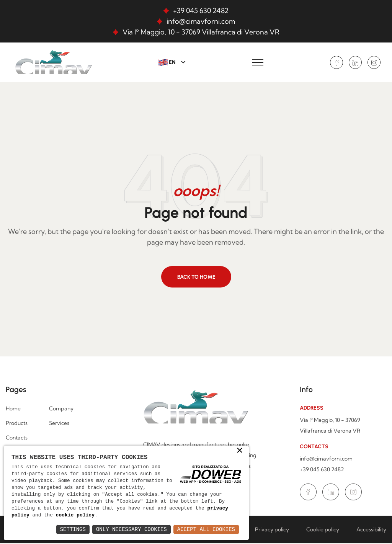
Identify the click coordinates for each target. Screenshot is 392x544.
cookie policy (76, 515)
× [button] (240, 450)
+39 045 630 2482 (201, 11)
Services (59, 424)
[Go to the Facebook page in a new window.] (336, 62)
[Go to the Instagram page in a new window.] (374, 62)
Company (61, 410)
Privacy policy (272, 531)
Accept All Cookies (206, 529)
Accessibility (371, 531)
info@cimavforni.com (201, 21)
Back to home (196, 278)
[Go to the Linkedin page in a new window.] (355, 62)
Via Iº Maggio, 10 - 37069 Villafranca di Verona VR (201, 32)
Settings (73, 529)
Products (17, 424)
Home (13, 410)
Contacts (17, 439)
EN (168, 62)
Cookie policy (323, 531)
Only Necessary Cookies (131, 529)
